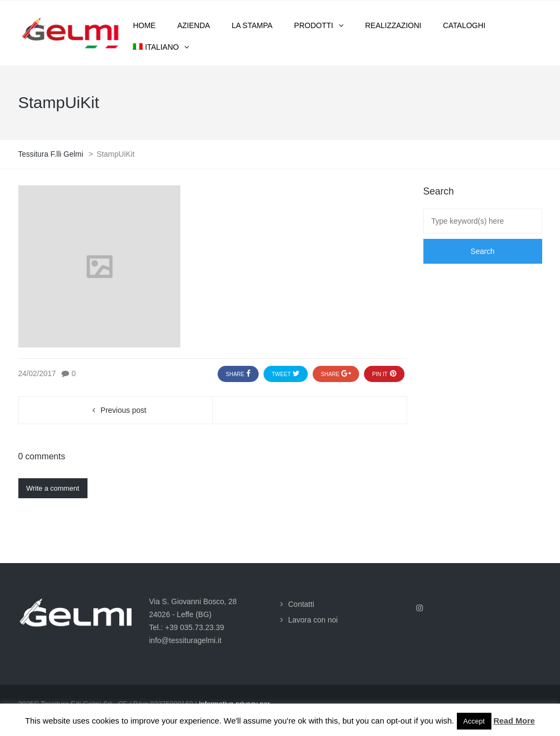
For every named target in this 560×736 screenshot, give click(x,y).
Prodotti (314, 25)
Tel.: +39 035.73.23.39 (187, 627)
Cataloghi (464, 25)
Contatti (301, 604)
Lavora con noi (313, 620)
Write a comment (53, 488)
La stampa (252, 25)
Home (144, 25)
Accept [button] (474, 721)
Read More (514, 721)
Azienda (194, 25)
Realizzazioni (393, 25)
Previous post (123, 410)
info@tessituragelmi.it (185, 640)
